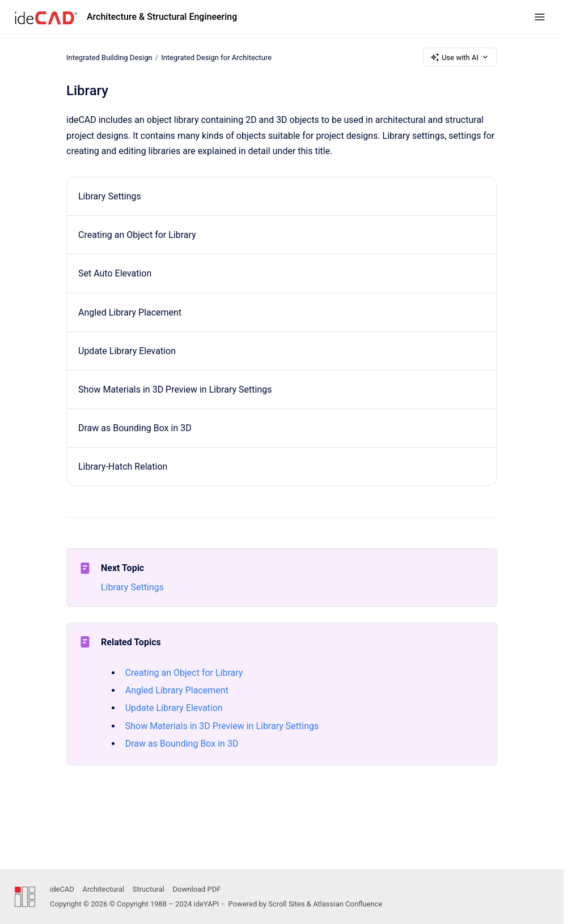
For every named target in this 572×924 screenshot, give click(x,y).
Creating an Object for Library (137, 235)
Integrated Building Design (109, 57)
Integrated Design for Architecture (216, 57)
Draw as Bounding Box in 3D (135, 428)
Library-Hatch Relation (123, 467)
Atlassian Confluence (348, 904)
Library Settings (110, 196)
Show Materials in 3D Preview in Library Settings (175, 389)
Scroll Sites (287, 904)
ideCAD (62, 889)
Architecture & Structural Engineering (162, 17)
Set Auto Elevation (115, 273)
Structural (149, 889)
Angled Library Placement (130, 312)
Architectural (103, 889)
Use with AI (460, 57)
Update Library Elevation (127, 351)
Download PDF (197, 889)
